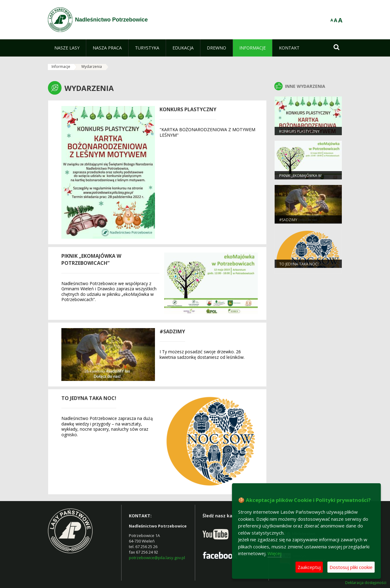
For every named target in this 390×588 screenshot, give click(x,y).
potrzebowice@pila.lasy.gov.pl (157, 558)
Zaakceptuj (309, 567)
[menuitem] (67, 48)
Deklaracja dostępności (366, 583)
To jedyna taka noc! (89, 398)
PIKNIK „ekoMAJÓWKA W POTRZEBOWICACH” (91, 259)
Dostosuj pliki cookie (351, 567)
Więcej (274, 553)
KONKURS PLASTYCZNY (188, 109)
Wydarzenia (92, 67)
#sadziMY (172, 331)
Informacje (61, 67)
